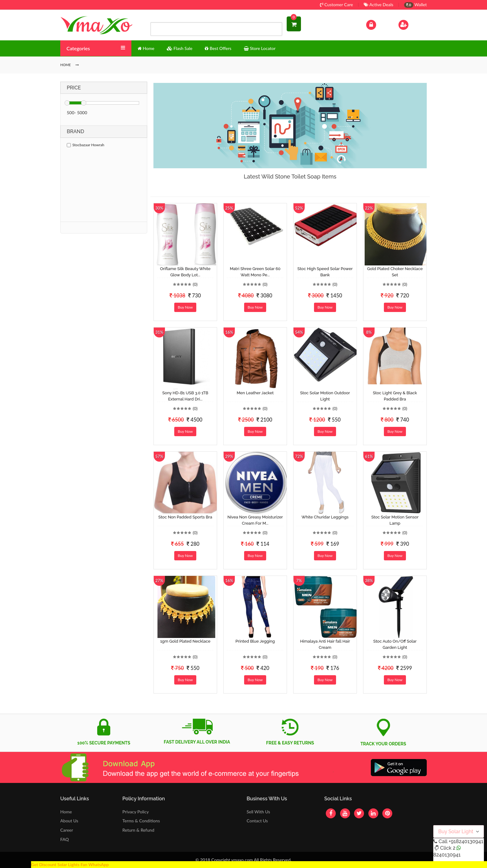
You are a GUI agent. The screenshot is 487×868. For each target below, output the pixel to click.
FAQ (65, 839)
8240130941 (447, 855)
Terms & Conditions (141, 821)
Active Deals (378, 5)
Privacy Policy (136, 812)
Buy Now (185, 307)
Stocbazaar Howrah (86, 145)
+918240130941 (466, 841)
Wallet (415, 5)
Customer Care (337, 5)
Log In (378, 24)
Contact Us (257, 821)
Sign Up (411, 24)
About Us (69, 821)
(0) (195, 284)
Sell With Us (258, 812)
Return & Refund (138, 830)
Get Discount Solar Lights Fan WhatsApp (70, 864)
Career (67, 830)
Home (66, 812)
